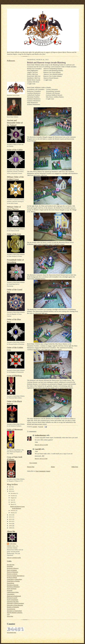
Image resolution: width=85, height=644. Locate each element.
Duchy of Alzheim (12, 570)
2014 (10, 515)
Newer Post (31, 467)
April (12, 502)
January (13, 513)
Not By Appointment (13, 600)
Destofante (10, 566)
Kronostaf (10, 590)
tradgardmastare (40, 435)
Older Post (75, 467)
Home (53, 467)
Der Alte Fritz (11, 565)
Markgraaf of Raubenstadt (14, 596)
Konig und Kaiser (12, 589)
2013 (10, 517)
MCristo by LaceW (12, 598)
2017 (10, 487)
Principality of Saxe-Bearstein (15, 605)
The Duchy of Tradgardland (14, 611)
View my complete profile (14, 558)
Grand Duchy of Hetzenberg (15, 579)
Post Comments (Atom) (43, 471)
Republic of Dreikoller (13, 607)
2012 (10, 519)
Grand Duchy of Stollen (13, 581)
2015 (10, 491)
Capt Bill (13, 544)
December (14, 493)
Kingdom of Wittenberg (13, 587)
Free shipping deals (11, 632)
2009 (10, 526)
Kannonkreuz (11, 583)
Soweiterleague (11, 609)
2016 (10, 489)
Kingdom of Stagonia (13, 585)
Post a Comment (33, 463)
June (12, 500)
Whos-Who (10, 616)
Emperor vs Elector (12, 574)
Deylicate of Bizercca (13, 568)
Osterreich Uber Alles (13, 601)
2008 (10, 528)
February (13, 510)
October (13, 496)
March (13, 504)
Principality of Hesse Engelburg (15, 603)
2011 (10, 521)
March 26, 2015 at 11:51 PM (41, 445)
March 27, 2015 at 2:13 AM (41, 459)
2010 (10, 524)
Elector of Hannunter (13, 572)
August (13, 498)
